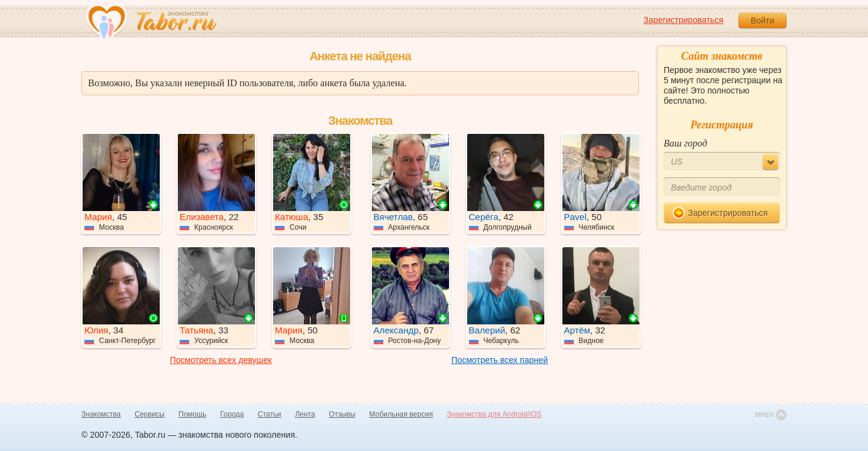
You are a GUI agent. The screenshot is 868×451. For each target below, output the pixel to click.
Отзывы (342, 414)
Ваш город (685, 143)
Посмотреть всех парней (500, 360)
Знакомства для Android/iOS (494, 414)
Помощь (192, 414)
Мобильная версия (401, 414)
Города (232, 414)
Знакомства (101, 414)
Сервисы (149, 414)
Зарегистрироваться (684, 20)
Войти (762, 20)
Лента (305, 414)
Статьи (270, 414)
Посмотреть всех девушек (221, 360)
